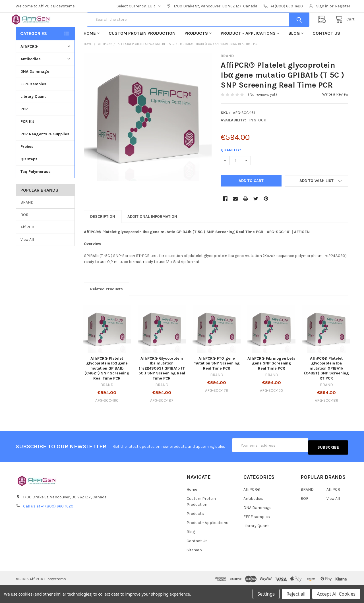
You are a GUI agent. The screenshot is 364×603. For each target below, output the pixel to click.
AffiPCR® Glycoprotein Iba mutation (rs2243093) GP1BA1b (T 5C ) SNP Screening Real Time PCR (162, 387)
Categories (34, 52)
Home (92, 51)
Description (103, 235)
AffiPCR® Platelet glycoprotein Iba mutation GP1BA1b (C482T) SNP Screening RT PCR (326, 387)
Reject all (296, 594)
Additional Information (152, 235)
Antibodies (46, 77)
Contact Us (326, 51)
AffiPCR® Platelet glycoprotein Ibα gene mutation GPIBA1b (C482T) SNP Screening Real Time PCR (107, 387)
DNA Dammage (35, 90)
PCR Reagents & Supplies (45, 152)
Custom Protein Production (142, 51)
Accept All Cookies (336, 594)
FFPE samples (33, 102)
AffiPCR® (46, 65)
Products (198, 51)
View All (27, 258)
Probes (27, 165)
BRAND (27, 220)
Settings (266, 594)
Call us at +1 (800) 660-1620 (48, 522)
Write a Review (335, 112)
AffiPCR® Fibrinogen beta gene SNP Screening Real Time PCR (271, 382)
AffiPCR (27, 245)
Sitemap (194, 566)
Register (343, 6)
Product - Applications (250, 51)
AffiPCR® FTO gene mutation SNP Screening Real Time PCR (217, 382)
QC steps (29, 177)
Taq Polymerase (36, 190)
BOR (24, 233)
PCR (24, 127)
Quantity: (231, 168)
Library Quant (33, 115)
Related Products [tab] (106, 307)
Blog (296, 51)
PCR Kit (27, 140)
